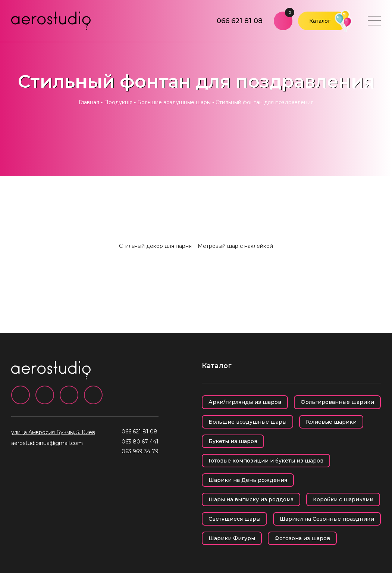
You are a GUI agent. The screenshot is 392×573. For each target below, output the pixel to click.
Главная (89, 102)
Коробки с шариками (343, 499)
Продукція (118, 102)
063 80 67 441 (140, 442)
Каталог (320, 21)
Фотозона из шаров (302, 538)
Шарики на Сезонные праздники (327, 519)
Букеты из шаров (233, 441)
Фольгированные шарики (337, 402)
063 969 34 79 (140, 451)
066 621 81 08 (240, 21)
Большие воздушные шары (174, 102)
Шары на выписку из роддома (251, 499)
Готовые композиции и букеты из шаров (266, 461)
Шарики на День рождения (248, 480)
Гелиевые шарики (331, 422)
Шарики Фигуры (232, 538)
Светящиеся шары (234, 519)
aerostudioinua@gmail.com (47, 443)
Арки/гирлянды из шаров (245, 402)
